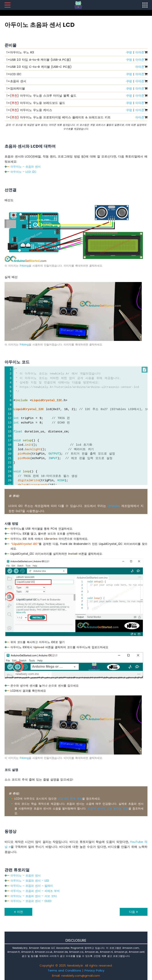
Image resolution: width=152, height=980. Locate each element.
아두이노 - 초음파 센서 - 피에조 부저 (35, 891)
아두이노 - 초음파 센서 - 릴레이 (32, 886)
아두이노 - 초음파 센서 (26, 167)
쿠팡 (129, 52)
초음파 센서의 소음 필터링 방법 (108, 808)
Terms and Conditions (64, 970)
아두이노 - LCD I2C (23, 172)
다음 (133, 912)
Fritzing (24, 266)
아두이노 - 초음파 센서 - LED (30, 881)
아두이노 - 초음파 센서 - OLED (31, 901)
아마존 (140, 52)
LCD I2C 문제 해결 (70, 799)
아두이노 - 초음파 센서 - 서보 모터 (34, 896)
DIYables (114, 506)
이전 (19, 912)
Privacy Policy (94, 970)
